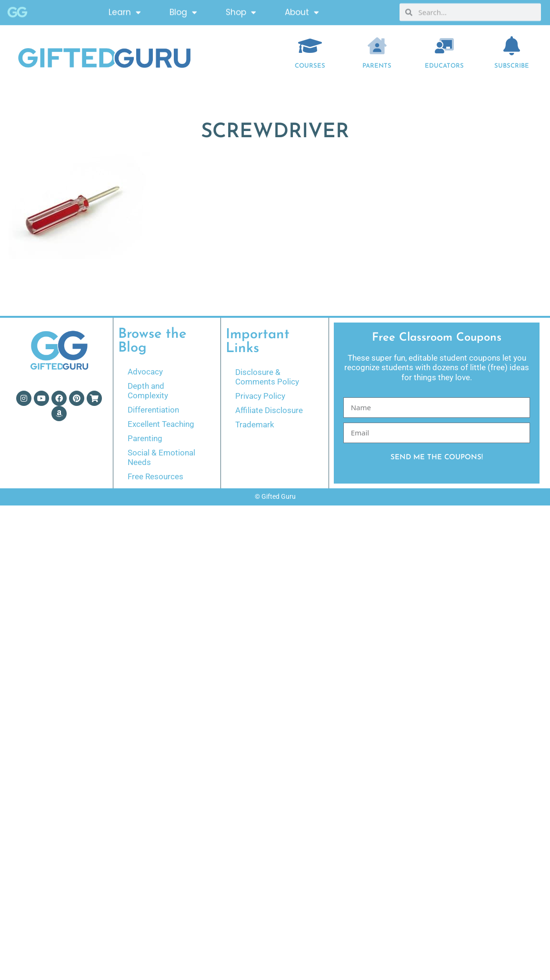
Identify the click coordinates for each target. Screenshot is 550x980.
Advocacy (145, 372)
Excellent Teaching (161, 424)
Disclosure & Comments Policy (267, 377)
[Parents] (377, 46)
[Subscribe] (511, 46)
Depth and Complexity (148, 391)
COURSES (310, 66)
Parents (377, 66)
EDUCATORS (444, 66)
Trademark (255, 424)
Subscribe (512, 66)
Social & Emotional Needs (161, 457)
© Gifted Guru (275, 496)
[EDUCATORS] (444, 46)
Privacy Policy (260, 396)
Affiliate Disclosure (269, 410)
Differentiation (153, 410)
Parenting (145, 438)
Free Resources (155, 476)
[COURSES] (310, 46)
